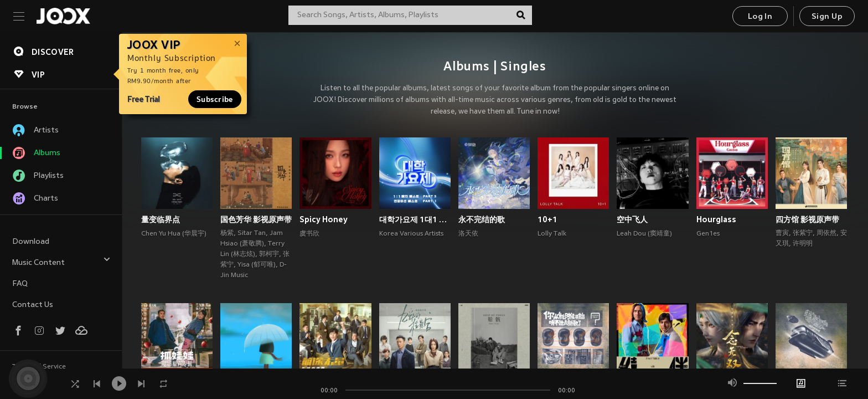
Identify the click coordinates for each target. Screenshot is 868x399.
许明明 (803, 244)
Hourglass (716, 219)
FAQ (20, 284)
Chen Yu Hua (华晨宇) (174, 234)
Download (31, 242)
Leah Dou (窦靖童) (644, 234)
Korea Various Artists (411, 234)
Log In (760, 17)
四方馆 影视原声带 (807, 219)
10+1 (547, 219)
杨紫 (227, 233)
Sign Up (827, 17)
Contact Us (33, 305)
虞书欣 (309, 234)
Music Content (61, 261)
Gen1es (708, 234)
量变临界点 (161, 219)
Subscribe (215, 99)
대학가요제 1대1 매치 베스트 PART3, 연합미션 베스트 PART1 (415, 219)
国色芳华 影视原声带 (256, 219)
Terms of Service (39, 367)
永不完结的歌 (482, 219)
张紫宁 (803, 233)
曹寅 (782, 233)
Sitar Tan (252, 233)
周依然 (826, 233)
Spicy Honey (324, 219)
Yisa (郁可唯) (257, 265)
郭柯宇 (269, 254)
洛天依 (468, 234)
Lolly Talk (552, 234)
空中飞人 (632, 219)
